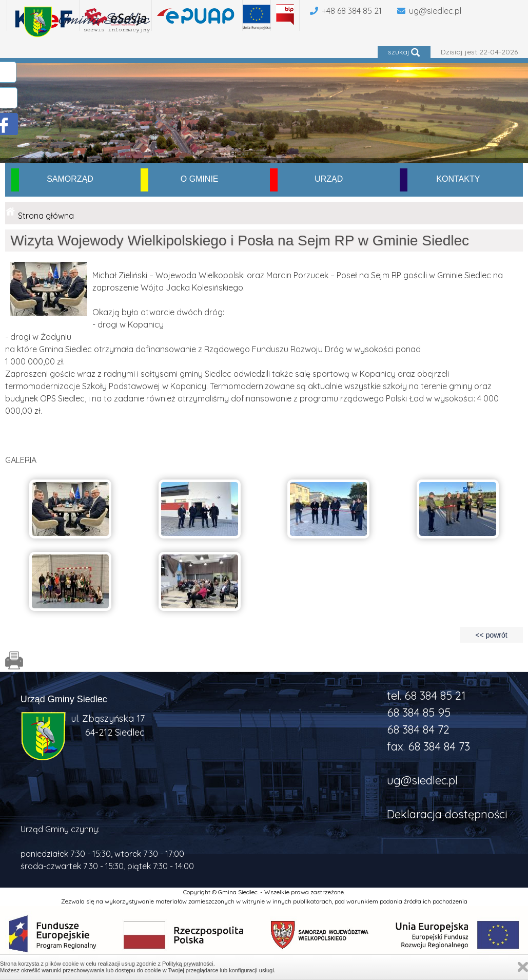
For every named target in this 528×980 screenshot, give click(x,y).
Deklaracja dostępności (447, 814)
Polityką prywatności (188, 964)
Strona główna (46, 216)
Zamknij (523, 967)
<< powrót (491, 635)
